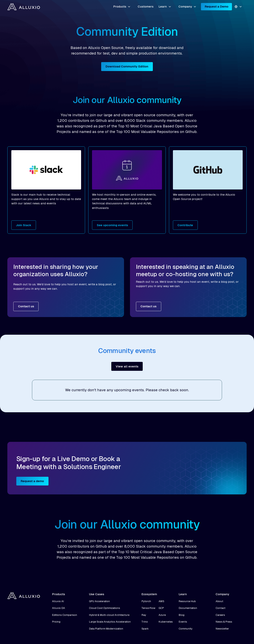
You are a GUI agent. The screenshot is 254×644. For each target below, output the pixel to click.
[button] (122, 7)
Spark (145, 629)
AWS (161, 601)
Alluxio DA (59, 608)
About (219, 601)
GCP (161, 608)
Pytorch (146, 601)
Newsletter (222, 629)
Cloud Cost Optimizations (105, 608)
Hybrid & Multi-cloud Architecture (109, 615)
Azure (162, 615)
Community (186, 629)
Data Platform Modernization (106, 629)
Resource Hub (187, 601)
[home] (24, 7)
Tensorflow (148, 608)
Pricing (56, 622)
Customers (146, 6)
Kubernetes (166, 622)
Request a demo (32, 481)
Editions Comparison (65, 615)
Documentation (188, 608)
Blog (182, 615)
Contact (221, 608)
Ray (144, 615)
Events (183, 622)
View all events (127, 366)
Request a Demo (217, 6)
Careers (220, 615)
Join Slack (24, 225)
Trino (145, 622)
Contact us (26, 306)
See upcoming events (112, 225)
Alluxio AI (58, 601)
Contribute (185, 225)
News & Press (224, 622)
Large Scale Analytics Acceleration (110, 622)
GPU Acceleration (99, 601)
